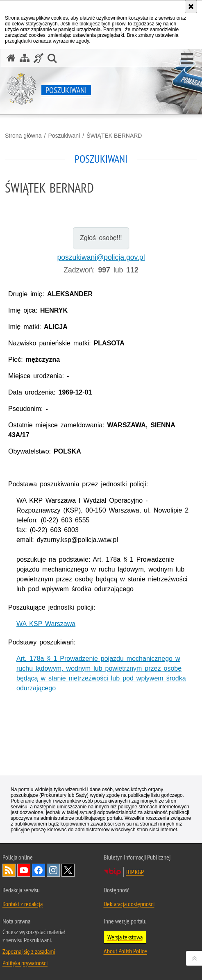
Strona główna (23, 136)
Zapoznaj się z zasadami (29, 951)
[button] (187, 59)
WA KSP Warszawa (46, 624)
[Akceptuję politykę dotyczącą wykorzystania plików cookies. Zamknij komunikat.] (191, 7)
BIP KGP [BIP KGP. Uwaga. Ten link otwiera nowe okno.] (135, 872)
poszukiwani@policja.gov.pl (101, 257)
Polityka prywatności (25, 963)
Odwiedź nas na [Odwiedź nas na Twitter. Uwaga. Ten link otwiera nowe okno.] (68, 870)
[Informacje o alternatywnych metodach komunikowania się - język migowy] (39, 58)
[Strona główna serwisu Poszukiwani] (11, 58)
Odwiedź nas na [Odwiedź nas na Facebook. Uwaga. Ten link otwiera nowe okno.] (39, 870)
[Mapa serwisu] (25, 58)
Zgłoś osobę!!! (101, 238)
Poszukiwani (64, 136)
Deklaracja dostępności (129, 904)
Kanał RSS (9, 870)
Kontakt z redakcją (23, 904)
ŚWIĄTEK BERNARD (114, 136)
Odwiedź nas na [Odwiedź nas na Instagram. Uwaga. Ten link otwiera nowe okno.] (53, 870)
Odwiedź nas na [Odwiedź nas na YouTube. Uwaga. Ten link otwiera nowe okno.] (24, 870)
